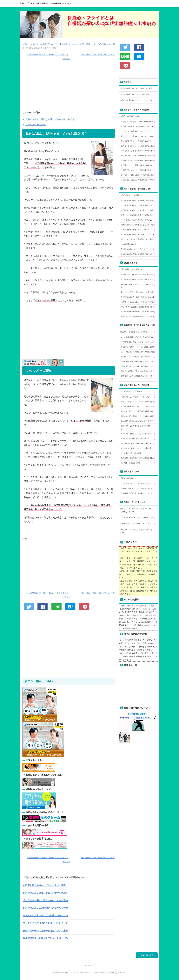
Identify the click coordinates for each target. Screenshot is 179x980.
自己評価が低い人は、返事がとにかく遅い (137, 201)
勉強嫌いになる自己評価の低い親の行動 (136, 357)
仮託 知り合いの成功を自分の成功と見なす (138, 352)
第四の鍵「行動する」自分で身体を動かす (137, 434)
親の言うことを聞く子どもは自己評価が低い (138, 146)
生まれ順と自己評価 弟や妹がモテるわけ (137, 493)
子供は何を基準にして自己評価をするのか (137, 488)
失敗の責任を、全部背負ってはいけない (136, 397)
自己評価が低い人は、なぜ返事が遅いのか (137, 205)
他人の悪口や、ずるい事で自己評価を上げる (138, 366)
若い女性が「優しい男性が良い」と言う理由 (45, 901)
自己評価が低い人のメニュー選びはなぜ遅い (138, 210)
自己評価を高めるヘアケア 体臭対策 (135, 94)
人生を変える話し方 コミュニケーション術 (137, 518)
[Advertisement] (69, 87)
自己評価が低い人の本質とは (131, 195)
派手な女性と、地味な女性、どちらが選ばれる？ (50, 119)
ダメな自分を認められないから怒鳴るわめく (138, 175)
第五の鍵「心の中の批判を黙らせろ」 (135, 439)
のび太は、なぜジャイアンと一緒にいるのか (138, 347)
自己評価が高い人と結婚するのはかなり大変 (45, 908)
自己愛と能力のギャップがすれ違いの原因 (44, 885)
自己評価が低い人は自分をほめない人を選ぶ (45, 931)
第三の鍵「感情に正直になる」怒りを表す (137, 421)
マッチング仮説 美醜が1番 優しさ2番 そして (45, 923)
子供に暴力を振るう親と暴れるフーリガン (137, 361)
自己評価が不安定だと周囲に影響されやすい (138, 180)
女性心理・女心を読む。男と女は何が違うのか (136, 531)
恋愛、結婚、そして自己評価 (131, 269)
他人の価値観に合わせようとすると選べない (138, 225)
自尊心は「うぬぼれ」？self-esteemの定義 (137, 122)
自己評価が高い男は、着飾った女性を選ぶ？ (45, 893)
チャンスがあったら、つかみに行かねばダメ (138, 402)
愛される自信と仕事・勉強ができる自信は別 (138, 156)
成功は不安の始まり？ (129, 244)
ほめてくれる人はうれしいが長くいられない (45, 916)
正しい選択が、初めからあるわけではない (137, 220)
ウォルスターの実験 (36, 125)
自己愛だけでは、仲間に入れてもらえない (137, 165)
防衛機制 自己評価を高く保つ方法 (134, 332)
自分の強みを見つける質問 (131, 453)
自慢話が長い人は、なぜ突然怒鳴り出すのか (138, 170)
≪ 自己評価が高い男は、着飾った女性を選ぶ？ (48, 54)
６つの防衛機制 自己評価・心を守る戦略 (137, 337)
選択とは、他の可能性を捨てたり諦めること (138, 215)
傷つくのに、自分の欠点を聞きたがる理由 (137, 239)
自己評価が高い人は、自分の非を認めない (137, 254)
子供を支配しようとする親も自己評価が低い (138, 151)
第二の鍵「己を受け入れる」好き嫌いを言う (138, 416)
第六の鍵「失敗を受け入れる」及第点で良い (138, 458)
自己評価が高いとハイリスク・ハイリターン (138, 249)
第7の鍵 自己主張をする (131, 463)
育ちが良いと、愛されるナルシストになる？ (138, 136)
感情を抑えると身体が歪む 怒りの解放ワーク (137, 427)
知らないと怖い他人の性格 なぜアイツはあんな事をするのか (137, 510)
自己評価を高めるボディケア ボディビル (136, 100)
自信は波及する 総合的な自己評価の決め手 (138, 160)
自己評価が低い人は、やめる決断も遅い (136, 230)
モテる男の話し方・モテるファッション (136, 524)
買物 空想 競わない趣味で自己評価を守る (137, 376)
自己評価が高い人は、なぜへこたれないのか (138, 342)
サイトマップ (89, 965)
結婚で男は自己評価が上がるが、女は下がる (45, 938)
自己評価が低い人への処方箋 (131, 391)
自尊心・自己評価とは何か (130, 116)
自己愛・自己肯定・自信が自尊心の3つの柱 (137, 127)
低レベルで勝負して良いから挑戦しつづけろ (138, 371)
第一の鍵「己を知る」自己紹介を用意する (137, 411)
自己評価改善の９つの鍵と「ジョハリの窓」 (138, 407)
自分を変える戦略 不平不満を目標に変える (138, 443)
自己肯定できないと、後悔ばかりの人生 (136, 141)
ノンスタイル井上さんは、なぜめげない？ (137, 131)
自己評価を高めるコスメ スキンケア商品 (136, 88)
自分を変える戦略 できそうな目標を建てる (138, 448)
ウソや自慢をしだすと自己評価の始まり (136, 484)
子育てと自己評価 (127, 478)
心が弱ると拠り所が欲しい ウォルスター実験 (137, 286)
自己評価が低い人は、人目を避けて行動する (138, 235)
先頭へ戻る (149, 955)
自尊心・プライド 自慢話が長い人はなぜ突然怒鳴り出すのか (45, 3)
